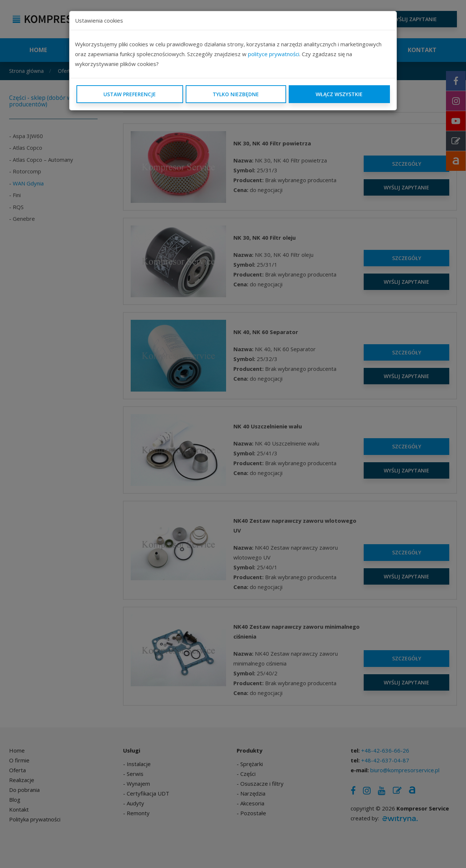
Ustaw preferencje (130, 94)
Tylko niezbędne (236, 94)
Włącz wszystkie (339, 94)
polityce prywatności (274, 54)
